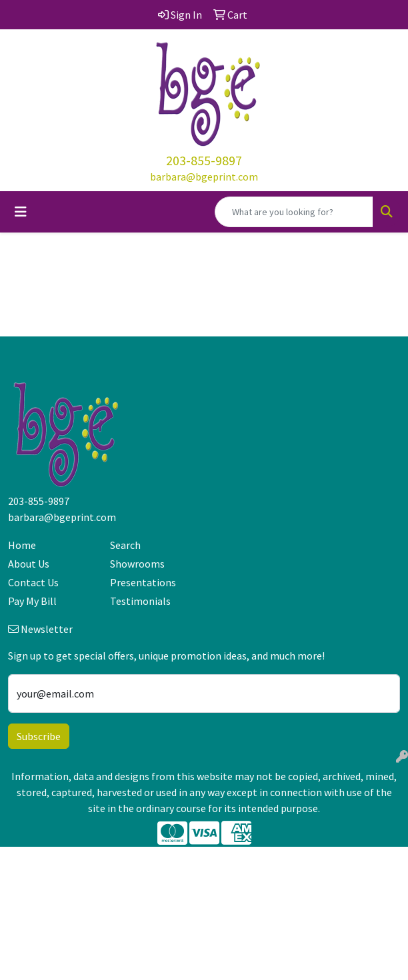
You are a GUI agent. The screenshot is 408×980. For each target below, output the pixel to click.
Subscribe (39, 736)
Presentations (143, 582)
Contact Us (33, 582)
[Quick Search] (294, 212)
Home (22, 545)
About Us (29, 564)
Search (125, 545)
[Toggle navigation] (21, 212)
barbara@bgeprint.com (204, 177)
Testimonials (140, 601)
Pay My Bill (32, 601)
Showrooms (137, 564)
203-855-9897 (204, 160)
